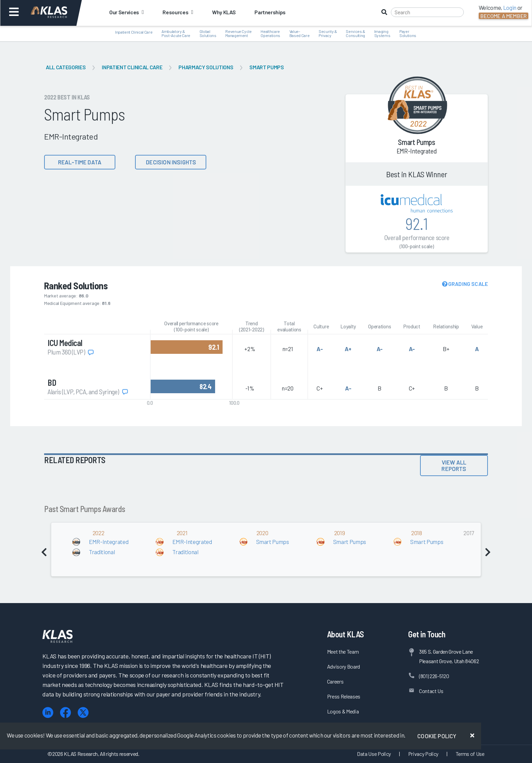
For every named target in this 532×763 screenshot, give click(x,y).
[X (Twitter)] (83, 713)
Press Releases (344, 696)
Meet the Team (343, 651)
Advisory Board (344, 666)
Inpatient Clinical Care (132, 67)
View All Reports (454, 465)
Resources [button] (178, 12)
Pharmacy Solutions (206, 67)
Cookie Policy (437, 736)
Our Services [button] (126, 12)
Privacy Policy (423, 754)
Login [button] (510, 7)
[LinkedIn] (48, 713)
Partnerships (270, 12)
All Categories (66, 67)
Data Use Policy (374, 754)
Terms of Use (470, 754)
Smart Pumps (267, 67)
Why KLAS (224, 12)
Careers (335, 681)
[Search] (427, 12)
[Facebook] (65, 713)
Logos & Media (343, 711)
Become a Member (503, 16)
